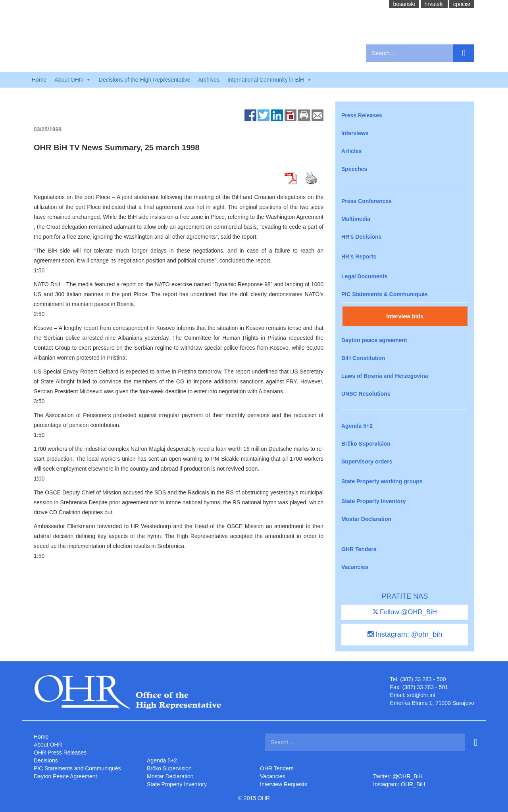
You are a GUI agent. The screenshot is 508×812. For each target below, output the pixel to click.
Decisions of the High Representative (144, 80)
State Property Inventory (374, 501)
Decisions (46, 760)
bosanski (404, 4)
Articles (351, 151)
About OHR (48, 745)
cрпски (462, 4)
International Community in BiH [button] (270, 80)
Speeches (354, 169)
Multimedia (356, 219)
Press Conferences (367, 201)
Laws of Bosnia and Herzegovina (385, 376)
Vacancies (355, 567)
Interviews (355, 133)
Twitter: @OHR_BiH (398, 776)
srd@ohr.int (421, 695)
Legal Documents (365, 276)
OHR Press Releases (60, 753)
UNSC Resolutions (366, 394)
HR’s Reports (359, 257)
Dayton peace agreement (374, 340)
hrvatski (434, 4)
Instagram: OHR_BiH (399, 784)
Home (39, 80)
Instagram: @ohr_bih (405, 634)
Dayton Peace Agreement (65, 776)
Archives (209, 80)
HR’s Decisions (361, 237)
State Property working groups (382, 481)
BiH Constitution (363, 358)
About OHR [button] (73, 80)
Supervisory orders (367, 462)
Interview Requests (284, 784)
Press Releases (362, 115)
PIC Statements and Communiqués (77, 768)
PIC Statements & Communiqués (385, 294)
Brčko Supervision (366, 444)
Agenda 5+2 (357, 426)
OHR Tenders (359, 549)
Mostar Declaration (366, 519)
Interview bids (405, 316)
